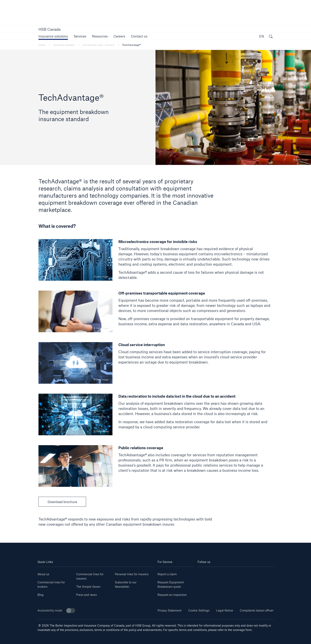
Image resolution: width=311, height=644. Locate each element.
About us (43, 574)
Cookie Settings (199, 610)
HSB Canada (49, 29)
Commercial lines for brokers (51, 584)
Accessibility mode (56, 611)
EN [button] (262, 36)
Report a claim (167, 574)
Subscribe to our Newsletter (126, 584)
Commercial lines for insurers (90, 576)
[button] (53, 36)
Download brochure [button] (62, 502)
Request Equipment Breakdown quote (171, 584)
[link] (119, 36)
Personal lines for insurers (132, 574)
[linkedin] (204, 573)
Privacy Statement (169, 610)
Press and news (86, 595)
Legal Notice (225, 610)
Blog (41, 595)
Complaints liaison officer (257, 610)
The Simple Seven (88, 587)
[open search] (271, 37)
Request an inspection (172, 595)
